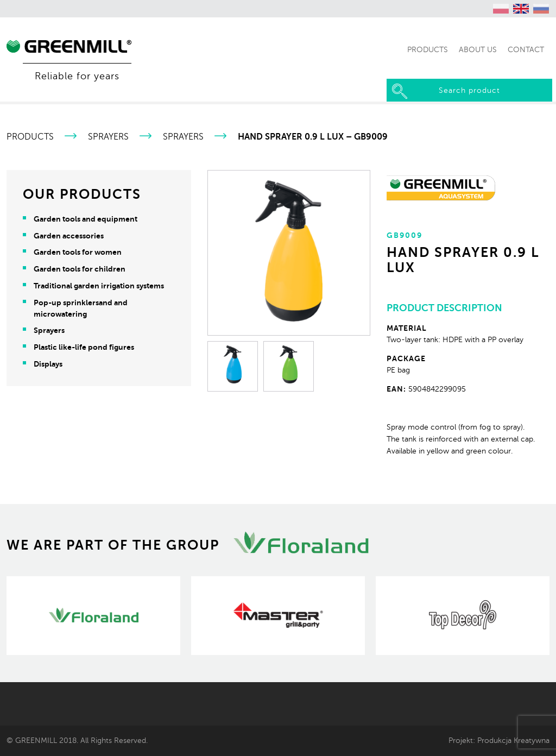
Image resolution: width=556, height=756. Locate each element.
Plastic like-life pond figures (84, 347)
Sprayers (108, 137)
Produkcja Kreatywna (513, 740)
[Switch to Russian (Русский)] (541, 9)
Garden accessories (69, 236)
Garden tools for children (80, 269)
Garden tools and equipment (86, 219)
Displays (48, 364)
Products (30, 137)
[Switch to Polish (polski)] (501, 9)
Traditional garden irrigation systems (99, 286)
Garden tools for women (78, 252)
